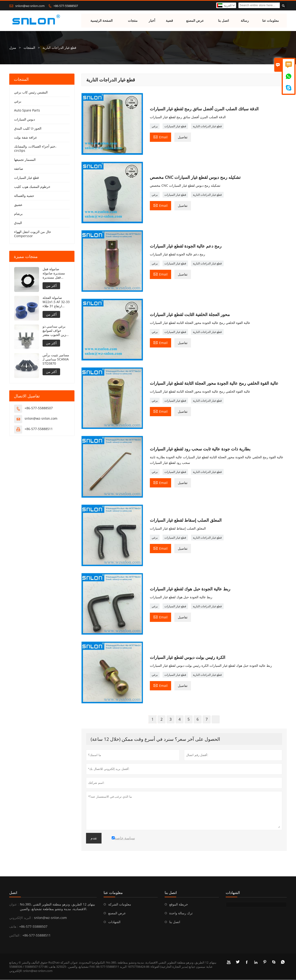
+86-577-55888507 (66, 6)
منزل (13, 48)
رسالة (245, 21)
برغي (155, 126)
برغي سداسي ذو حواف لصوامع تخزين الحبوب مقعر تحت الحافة (56, 331)
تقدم (94, 838)
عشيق (18, 205)
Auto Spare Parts (27, 110)
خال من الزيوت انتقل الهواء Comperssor (33, 234)
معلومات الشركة (120, 904)
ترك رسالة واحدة (181, 913)
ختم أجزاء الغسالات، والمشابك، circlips (35, 149)
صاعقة (19, 169)
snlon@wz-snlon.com (30, 6)
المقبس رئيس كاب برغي (31, 92)
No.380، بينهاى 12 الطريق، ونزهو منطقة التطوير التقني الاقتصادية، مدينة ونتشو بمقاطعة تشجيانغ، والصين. (57, 907)
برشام (18, 214)
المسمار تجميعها (25, 160)
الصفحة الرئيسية (102, 21)
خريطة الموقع (179, 904)
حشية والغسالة (24, 196)
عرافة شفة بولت (26, 138)
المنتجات (29, 48)
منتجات (133, 21)
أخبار (152, 21)
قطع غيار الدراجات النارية (207, 126)
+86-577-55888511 (39, 429)
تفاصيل (183, 137)
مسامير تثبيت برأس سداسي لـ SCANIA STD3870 (56, 360)
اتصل (13, 893)
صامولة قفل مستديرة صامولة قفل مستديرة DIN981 (54, 273)
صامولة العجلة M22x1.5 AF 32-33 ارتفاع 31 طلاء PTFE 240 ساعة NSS (56, 302)
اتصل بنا (224, 21)
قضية (169, 21)
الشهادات (114, 922)
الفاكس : (15, 935)
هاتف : (14, 927)
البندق (18, 223)
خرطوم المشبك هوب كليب (32, 187)
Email (160, 137)
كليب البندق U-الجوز (28, 129)
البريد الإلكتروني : (21, 918)
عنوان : (14, 904)
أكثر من (51, 286)
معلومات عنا (271, 21)
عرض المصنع (195, 21)
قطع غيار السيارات (175, 126)
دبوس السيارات (25, 119)
